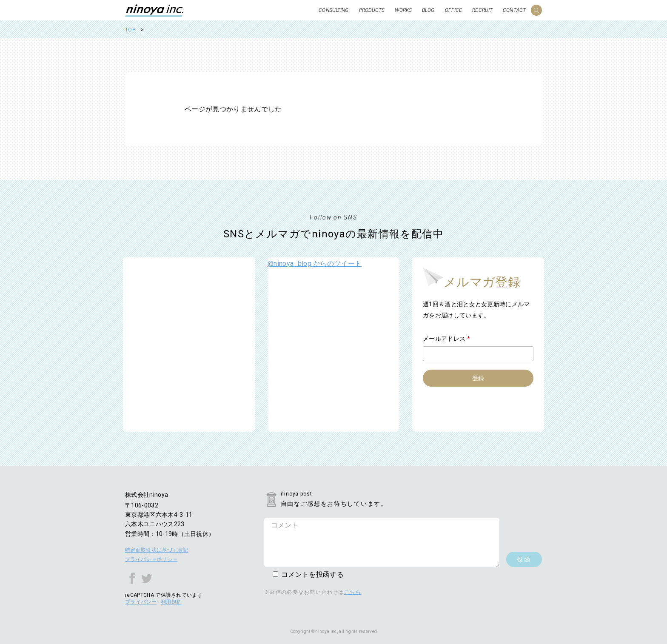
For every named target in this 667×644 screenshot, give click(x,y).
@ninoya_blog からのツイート (315, 264)
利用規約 (171, 602)
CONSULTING (333, 10)
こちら (353, 592)
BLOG (428, 10)
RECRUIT (482, 10)
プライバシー (141, 602)
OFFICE (454, 10)
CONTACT (514, 10)
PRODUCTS (372, 10)
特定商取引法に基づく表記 (157, 550)
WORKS (403, 10)
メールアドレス (446, 339)
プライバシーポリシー (151, 559)
